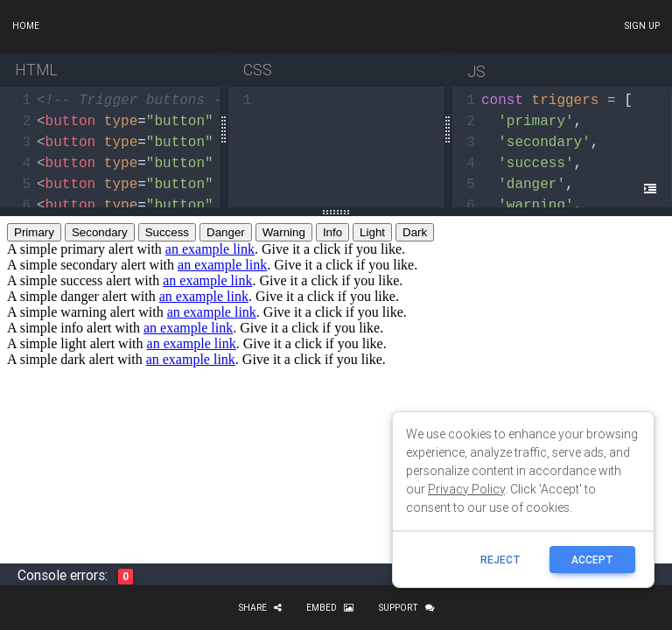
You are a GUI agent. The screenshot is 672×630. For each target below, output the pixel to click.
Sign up (642, 26)
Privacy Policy (466, 489)
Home (26, 26)
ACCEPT (592, 560)
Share (260, 608)
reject (500, 560)
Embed (330, 608)
